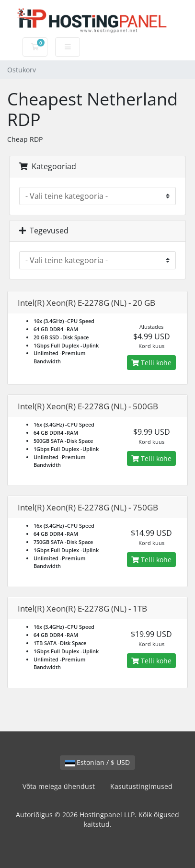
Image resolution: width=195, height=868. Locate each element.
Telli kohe (151, 363)
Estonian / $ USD (97, 762)
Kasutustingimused (141, 786)
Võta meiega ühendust (59, 786)
